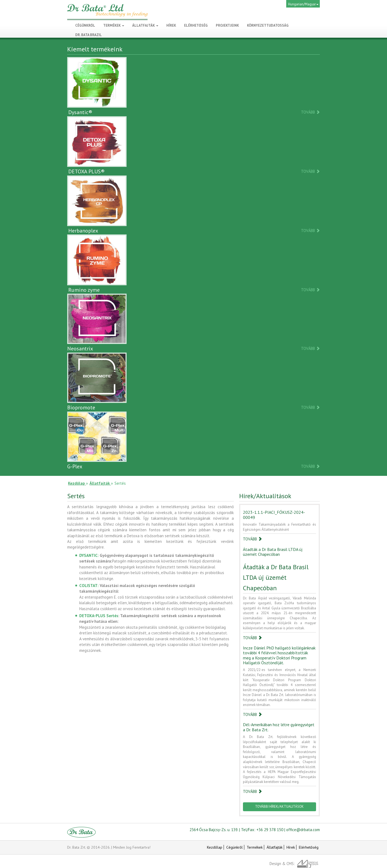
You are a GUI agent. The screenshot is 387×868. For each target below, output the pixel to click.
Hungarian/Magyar (303, 4)
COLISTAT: (89, 586)
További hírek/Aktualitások (279, 806)
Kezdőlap (215, 847)
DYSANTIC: (89, 555)
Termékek (114, 25)
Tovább (310, 112)
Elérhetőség (309, 847)
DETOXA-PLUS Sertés (99, 616)
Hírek (291, 847)
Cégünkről (234, 847)
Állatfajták (145, 25)
